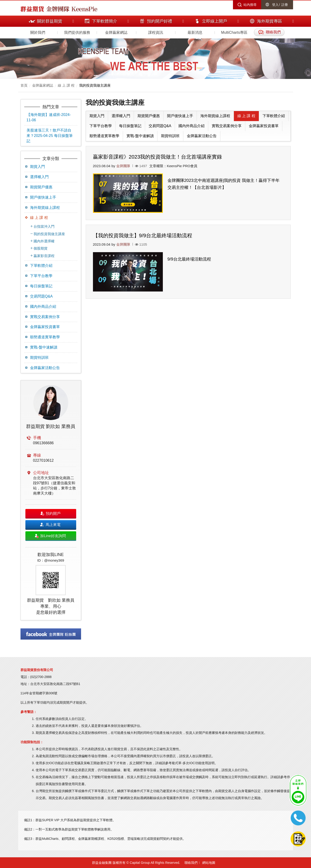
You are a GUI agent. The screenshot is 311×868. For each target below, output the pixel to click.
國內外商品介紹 (43, 307)
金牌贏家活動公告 (45, 368)
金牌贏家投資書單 (45, 327)
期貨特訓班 (39, 358)
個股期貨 (41, 248)
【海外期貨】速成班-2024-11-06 (49, 117)
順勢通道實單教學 (45, 337)
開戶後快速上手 (43, 197)
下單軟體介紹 (41, 266)
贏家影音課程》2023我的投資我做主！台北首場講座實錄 (158, 157)
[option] (51, 500)
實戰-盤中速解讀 (44, 347)
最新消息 (195, 32)
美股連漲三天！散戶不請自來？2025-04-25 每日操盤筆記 (50, 136)
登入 (275, 5)
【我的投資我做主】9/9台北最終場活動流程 (143, 236)
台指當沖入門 (44, 226)
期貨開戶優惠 (41, 187)
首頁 (24, 85)
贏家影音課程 (44, 256)
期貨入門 (38, 167)
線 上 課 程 (66, 85)
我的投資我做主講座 (95, 85)
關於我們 (38, 32)
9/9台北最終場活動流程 (189, 259)
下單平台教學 (41, 276)
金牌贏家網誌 (116, 32)
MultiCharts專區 (234, 32)
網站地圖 (209, 863)
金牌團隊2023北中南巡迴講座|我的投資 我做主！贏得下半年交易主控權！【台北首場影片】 (224, 184)
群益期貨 (32, 9)
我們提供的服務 (77, 32)
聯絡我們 (191, 863)
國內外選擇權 (44, 241)
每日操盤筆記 (41, 286)
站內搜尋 (250, 5)
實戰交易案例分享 (45, 317)
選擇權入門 (39, 177)
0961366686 (43, 443)
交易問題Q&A (41, 296)
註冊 (285, 5)
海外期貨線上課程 (45, 208)
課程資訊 (156, 32)
